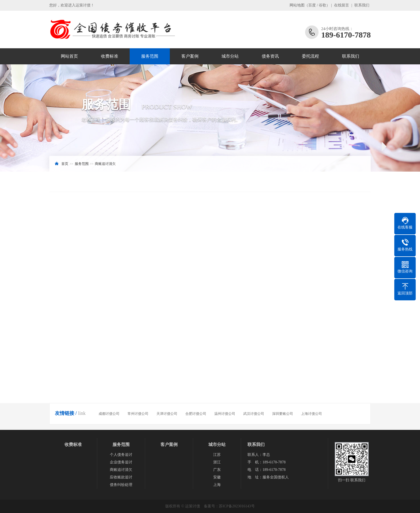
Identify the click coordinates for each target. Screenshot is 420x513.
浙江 (217, 462)
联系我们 (362, 5)
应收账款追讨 (121, 477)
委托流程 (310, 56)
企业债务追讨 (121, 462)
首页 (65, 164)
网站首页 (69, 56)
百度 (312, 5)
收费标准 (110, 56)
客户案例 (190, 56)
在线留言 (342, 5)
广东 (217, 470)
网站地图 (297, 5)
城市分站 (230, 56)
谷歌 (322, 5)
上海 (217, 485)
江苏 (217, 455)
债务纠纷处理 (121, 485)
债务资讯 (270, 56)
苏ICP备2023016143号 (237, 506)
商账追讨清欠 (105, 164)
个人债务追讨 (121, 455)
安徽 (217, 477)
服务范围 (150, 56)
